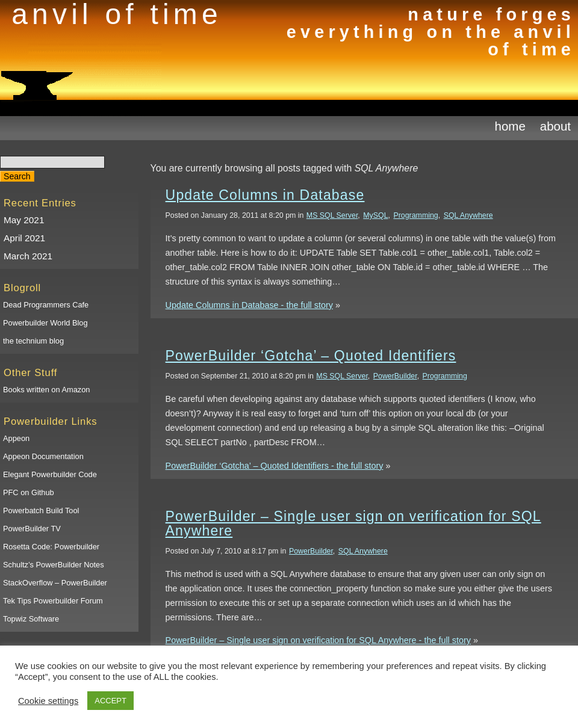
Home (510, 126)
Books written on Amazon (46, 390)
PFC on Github (29, 492)
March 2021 (28, 256)
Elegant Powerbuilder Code (50, 474)
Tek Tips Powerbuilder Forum (53, 601)
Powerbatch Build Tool (41, 511)
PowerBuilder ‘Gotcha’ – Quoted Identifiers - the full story (275, 466)
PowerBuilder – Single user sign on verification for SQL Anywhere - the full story (318, 640)
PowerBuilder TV (32, 529)
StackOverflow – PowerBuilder (55, 583)
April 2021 (24, 238)
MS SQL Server (332, 215)
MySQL (375, 215)
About (555, 126)
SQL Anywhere (468, 215)
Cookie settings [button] (48, 701)
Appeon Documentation (43, 456)
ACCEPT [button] (110, 701)
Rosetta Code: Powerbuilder (51, 547)
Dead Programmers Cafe (46, 305)
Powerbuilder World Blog (45, 323)
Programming (415, 215)
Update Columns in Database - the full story (249, 305)
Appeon (16, 438)
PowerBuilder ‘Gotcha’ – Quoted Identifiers (311, 356)
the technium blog (33, 341)
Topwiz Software (31, 619)
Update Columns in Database (265, 195)
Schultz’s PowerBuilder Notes (54, 565)
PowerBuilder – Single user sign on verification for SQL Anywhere (353, 523)
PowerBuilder (395, 376)
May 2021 (24, 220)
